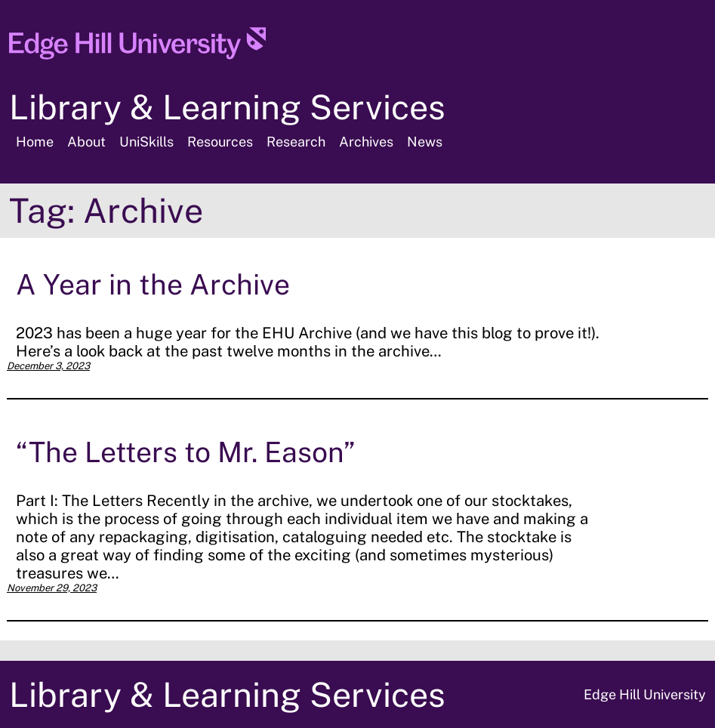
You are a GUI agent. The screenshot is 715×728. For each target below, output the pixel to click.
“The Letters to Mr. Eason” (185, 452)
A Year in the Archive (153, 284)
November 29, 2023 (52, 588)
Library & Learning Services (227, 107)
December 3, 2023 (48, 366)
